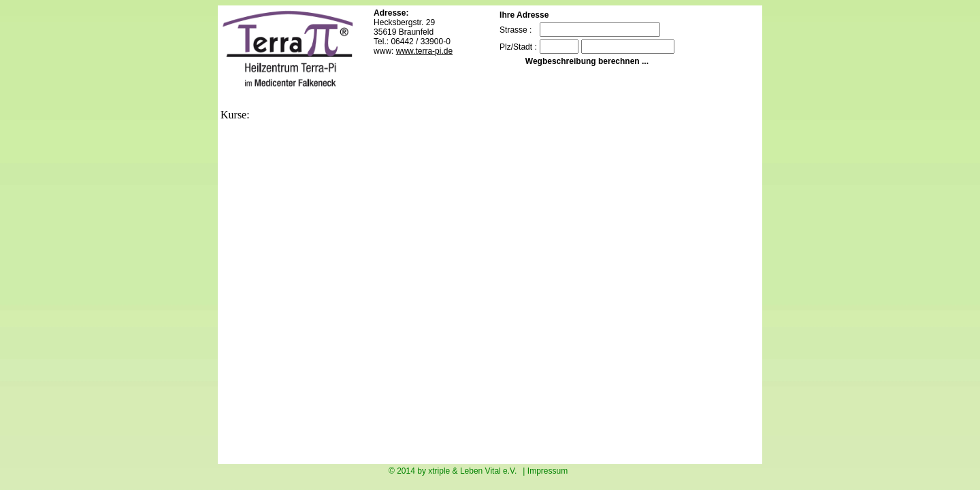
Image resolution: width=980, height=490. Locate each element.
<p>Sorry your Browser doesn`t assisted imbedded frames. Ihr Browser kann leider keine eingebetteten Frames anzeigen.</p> (459, 291)
